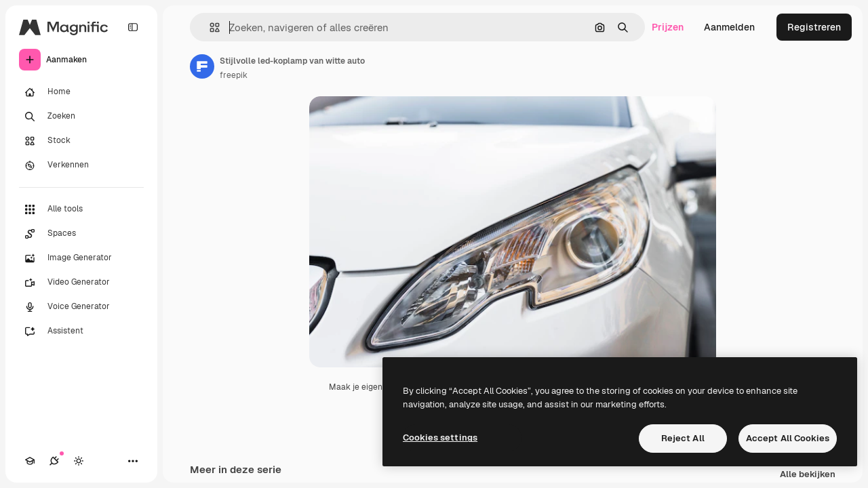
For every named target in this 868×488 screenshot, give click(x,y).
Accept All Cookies (788, 438)
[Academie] (30, 461)
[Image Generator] (81, 258)
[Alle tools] (81, 209)
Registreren (814, 27)
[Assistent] (81, 331)
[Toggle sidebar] (133, 27)
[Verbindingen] (54, 461)
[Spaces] (81, 234)
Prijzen (668, 27)
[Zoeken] (81, 117)
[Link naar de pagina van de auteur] (202, 66)
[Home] (81, 92)
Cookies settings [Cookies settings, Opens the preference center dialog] (440, 438)
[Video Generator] (81, 283)
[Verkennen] (81, 165)
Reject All (683, 438)
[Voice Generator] (81, 307)
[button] (209, 27)
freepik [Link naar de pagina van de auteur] (234, 75)
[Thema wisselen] (79, 461)
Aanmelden (729, 27)
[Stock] (81, 141)
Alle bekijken (808, 475)
